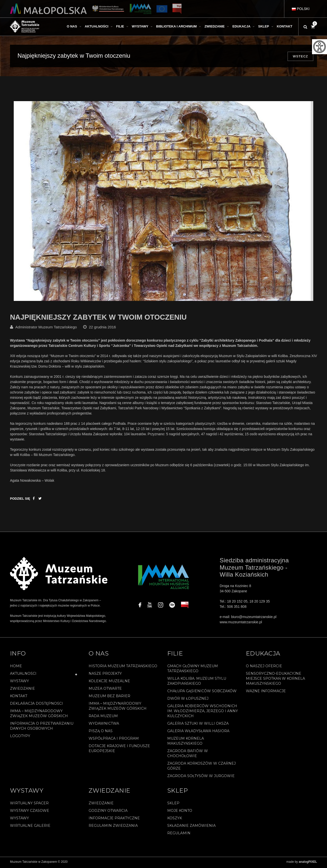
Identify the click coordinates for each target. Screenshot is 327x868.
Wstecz (300, 56)
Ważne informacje (266, 692)
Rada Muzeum (103, 717)
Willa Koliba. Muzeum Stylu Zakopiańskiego (197, 682)
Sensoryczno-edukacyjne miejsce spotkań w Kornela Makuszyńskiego (275, 680)
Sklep (173, 805)
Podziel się (20, 500)
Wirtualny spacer (29, 805)
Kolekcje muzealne (109, 682)
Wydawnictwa (104, 725)
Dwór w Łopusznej (188, 700)
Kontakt (19, 697)
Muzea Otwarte (105, 690)
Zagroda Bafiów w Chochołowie (188, 755)
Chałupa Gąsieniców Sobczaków (202, 692)
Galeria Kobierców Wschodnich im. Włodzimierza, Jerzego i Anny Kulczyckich (203, 712)
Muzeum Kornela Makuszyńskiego (186, 742)
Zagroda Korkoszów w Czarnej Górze (201, 767)
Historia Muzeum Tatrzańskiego (123, 667)
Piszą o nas (101, 732)
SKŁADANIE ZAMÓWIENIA (191, 827)
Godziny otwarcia (108, 812)
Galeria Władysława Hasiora (198, 732)
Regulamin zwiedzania (113, 827)
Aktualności (23, 675)
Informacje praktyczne (114, 820)
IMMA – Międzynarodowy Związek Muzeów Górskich (39, 715)
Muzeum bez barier (109, 697)
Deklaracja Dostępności (36, 705)
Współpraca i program (114, 740)
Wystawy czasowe (30, 812)
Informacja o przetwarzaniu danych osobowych (42, 727)
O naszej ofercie (264, 667)
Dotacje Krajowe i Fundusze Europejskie (119, 750)
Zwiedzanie (22, 690)
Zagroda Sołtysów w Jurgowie (201, 777)
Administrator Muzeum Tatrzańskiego (46, 329)
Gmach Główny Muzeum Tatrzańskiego (193, 670)
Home (16, 667)
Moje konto (180, 812)
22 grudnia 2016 (102, 329)
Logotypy (20, 737)
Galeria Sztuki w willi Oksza (198, 725)
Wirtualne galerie (30, 827)
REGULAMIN (179, 835)
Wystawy (19, 682)
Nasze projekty (105, 675)
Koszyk (175, 820)
